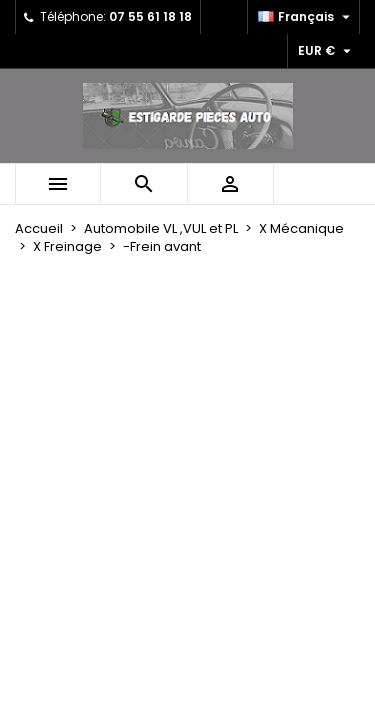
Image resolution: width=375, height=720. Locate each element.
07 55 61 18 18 (150, 16)
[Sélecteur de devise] (327, 51)
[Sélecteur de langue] (306, 17)
